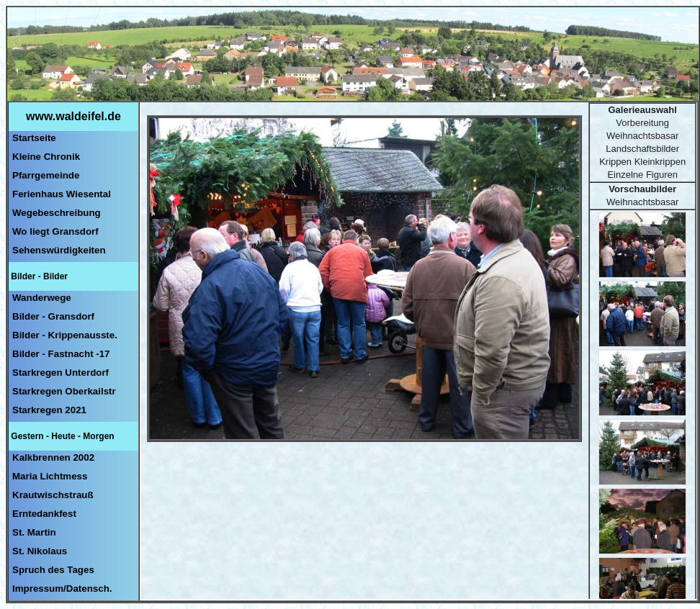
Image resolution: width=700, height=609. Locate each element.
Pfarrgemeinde (46, 175)
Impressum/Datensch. (62, 588)
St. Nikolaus (40, 551)
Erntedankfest (44, 514)
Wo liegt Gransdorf (55, 231)
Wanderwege (42, 298)
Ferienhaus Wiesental (62, 194)
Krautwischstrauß (53, 495)
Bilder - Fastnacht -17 (61, 354)
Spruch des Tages (53, 570)
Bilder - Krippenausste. (65, 335)
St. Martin (34, 532)
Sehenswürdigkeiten (59, 250)
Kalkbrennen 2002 (53, 457)
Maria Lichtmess (50, 476)
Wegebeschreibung (57, 213)
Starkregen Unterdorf (60, 373)
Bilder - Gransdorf (53, 316)
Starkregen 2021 (49, 410)
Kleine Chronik (46, 157)
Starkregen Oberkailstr (64, 391)
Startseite (34, 138)
